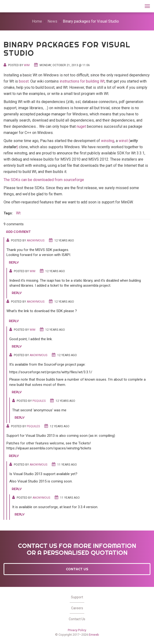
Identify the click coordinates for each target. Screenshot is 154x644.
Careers (77, 608)
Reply (14, 262)
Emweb (94, 635)
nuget (81, 126)
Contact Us (77, 569)
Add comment (18, 232)
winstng (108, 141)
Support (77, 597)
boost (24, 81)
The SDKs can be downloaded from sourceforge (44, 180)
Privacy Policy (77, 630)
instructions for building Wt (82, 81)
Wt (9, 6)
